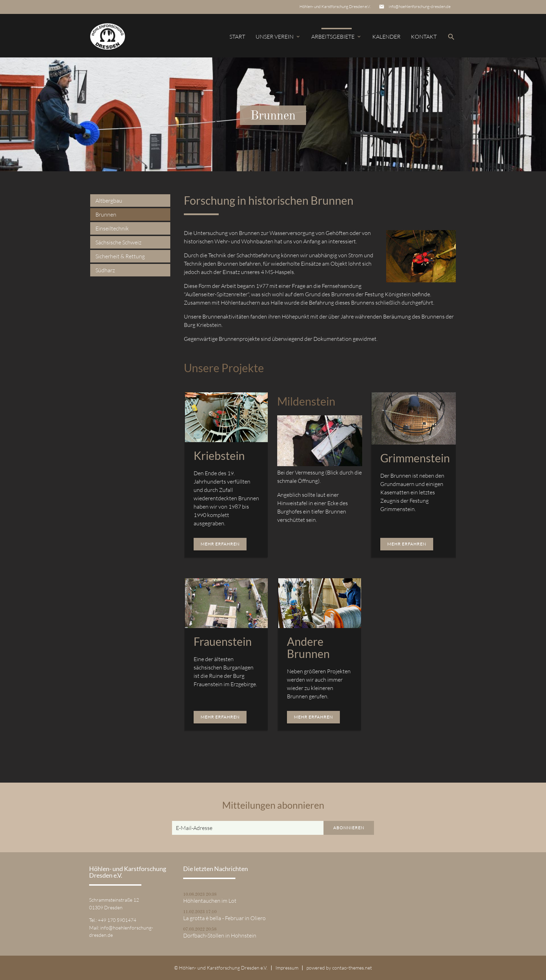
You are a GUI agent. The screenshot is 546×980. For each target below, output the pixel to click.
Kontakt (424, 37)
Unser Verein (278, 37)
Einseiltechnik (112, 228)
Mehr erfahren (220, 544)
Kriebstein (219, 456)
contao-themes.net (352, 968)
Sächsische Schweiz (118, 242)
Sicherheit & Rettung (120, 256)
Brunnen (106, 214)
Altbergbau (109, 201)
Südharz (105, 270)
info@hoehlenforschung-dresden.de (420, 6)
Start (237, 37)
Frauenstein (223, 641)
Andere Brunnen (308, 648)
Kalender (386, 37)
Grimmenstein (415, 458)
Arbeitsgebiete (337, 37)
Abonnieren (349, 828)
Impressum (287, 968)
